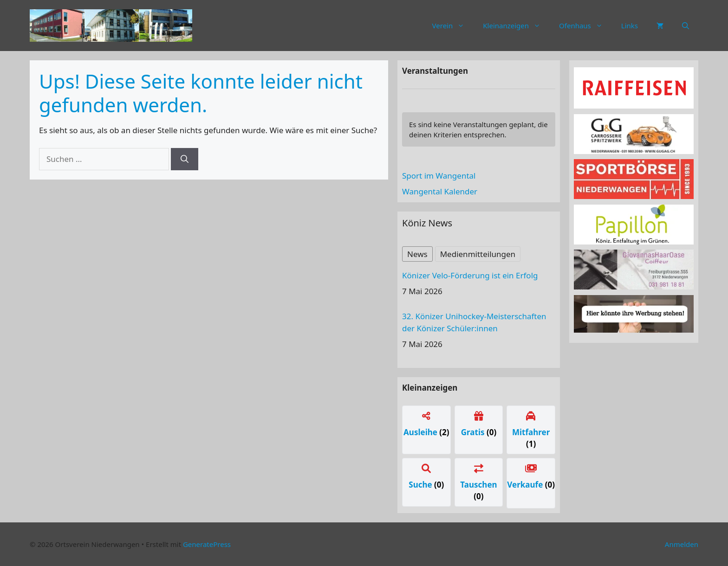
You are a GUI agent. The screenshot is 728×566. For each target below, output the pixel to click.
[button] (686, 26)
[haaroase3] (634, 286)
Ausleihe (421, 432)
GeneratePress (207, 544)
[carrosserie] (634, 151)
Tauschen (478, 485)
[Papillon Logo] (634, 241)
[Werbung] (634, 330)
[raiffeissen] (634, 106)
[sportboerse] (634, 196)
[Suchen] (185, 159)
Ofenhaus (585, 26)
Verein (453, 26)
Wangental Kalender (440, 191)
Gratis (474, 432)
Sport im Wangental (439, 176)
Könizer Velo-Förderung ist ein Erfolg (470, 275)
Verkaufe (526, 485)
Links (630, 26)
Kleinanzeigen (516, 26)
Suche (421, 485)
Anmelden (682, 544)
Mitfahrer (531, 432)
